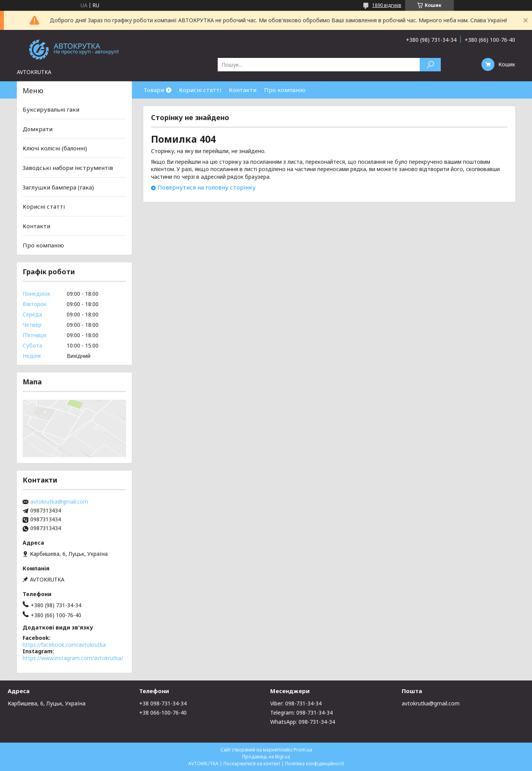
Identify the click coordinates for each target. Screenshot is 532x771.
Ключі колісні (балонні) (55, 148)
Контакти (243, 90)
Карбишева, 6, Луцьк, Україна (47, 703)
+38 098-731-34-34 (163, 703)
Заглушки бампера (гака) (58, 187)
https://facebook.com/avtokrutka (64, 645)
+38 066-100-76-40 (163, 713)
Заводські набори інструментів (68, 168)
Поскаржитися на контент (252, 764)
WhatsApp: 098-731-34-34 (303, 722)
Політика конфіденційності (315, 764)
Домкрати (38, 129)
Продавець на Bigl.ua (266, 757)
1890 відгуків (387, 5)
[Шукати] (430, 65)
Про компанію (285, 90)
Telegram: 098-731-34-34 (301, 713)
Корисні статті (200, 90)
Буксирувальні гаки (51, 109)
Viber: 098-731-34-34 (296, 703)
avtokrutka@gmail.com (59, 502)
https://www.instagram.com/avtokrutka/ (73, 658)
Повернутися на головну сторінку (207, 187)
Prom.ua (303, 750)
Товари (154, 90)
